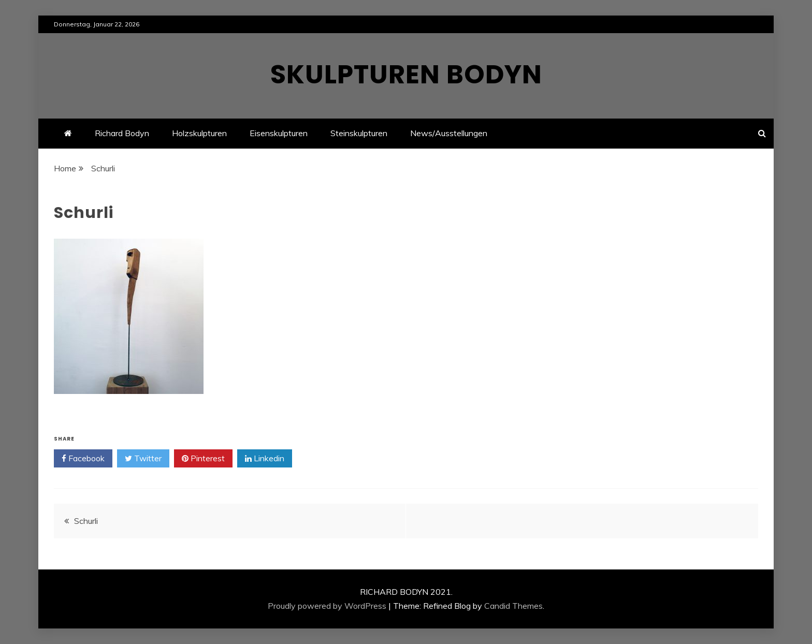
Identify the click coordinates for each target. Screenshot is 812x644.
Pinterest (203, 459)
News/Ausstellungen (449, 133)
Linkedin (265, 459)
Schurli (86, 521)
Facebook (83, 459)
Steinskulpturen (359, 133)
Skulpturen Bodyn (406, 75)
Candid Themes (513, 606)
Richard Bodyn (122, 133)
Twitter (143, 459)
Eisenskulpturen (279, 133)
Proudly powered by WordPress (327, 606)
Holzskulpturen (199, 133)
